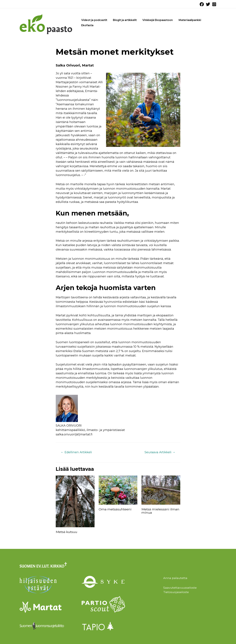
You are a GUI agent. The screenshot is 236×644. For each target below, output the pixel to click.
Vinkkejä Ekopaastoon (155, 20)
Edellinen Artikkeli (77, 452)
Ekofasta (87, 25)
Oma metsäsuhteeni (115, 509)
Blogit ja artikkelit (123, 20)
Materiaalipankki (186, 20)
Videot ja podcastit (94, 20)
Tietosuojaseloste (176, 592)
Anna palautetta (175, 578)
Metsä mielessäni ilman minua (161, 511)
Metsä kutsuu (67, 532)
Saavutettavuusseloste (180, 588)
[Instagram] (214, 4)
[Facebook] (202, 4)
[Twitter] (208, 4)
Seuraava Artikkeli (159, 452)
